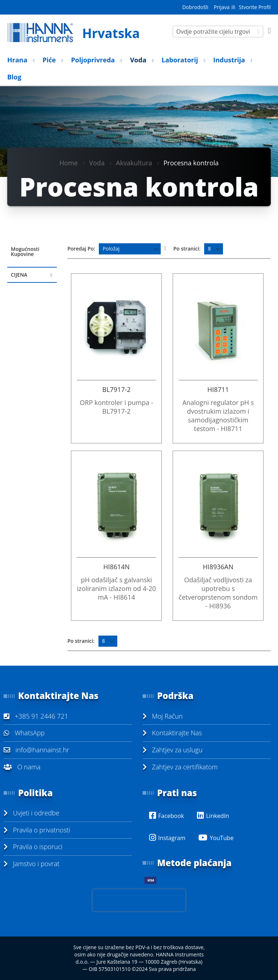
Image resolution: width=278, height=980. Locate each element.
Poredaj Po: (81, 249)
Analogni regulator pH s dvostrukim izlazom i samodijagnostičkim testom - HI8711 (218, 415)
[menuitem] (19, 60)
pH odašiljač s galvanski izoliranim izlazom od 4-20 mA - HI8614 (116, 588)
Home (69, 162)
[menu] (139, 69)
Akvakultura (134, 162)
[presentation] (139, 900)
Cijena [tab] (19, 275)
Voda (97, 162)
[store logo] (73, 33)
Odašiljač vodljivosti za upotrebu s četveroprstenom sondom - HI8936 (218, 593)
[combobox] (218, 32)
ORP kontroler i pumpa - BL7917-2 (116, 407)
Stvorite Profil (255, 7)
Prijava (222, 7)
